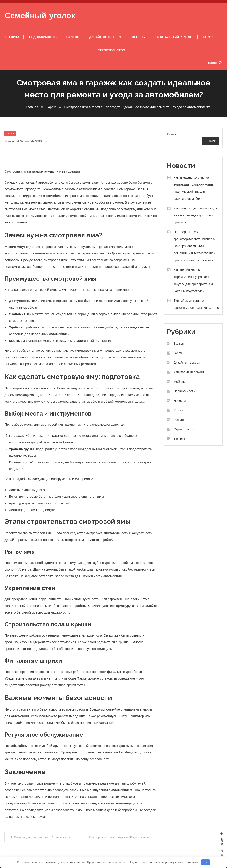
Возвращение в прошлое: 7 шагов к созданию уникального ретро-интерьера (46, 837)
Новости (180, 401)
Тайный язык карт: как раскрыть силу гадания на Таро (196, 304)
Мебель (138, 37)
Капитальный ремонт (174, 37)
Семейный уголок (40, 16)
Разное (179, 410)
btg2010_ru (39, 141)
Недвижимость (43, 37)
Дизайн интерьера (105, 37)
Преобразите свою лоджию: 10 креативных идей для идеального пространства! (123, 837)
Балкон (73, 37)
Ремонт (179, 420)
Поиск (215, 63)
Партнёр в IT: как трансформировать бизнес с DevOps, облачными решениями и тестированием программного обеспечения (195, 246)
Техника (12, 37)
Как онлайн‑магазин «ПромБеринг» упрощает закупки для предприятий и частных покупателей (193, 280)
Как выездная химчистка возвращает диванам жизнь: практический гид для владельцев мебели (194, 188)
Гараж (208, 37)
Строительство (111, 50)
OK (205, 862)
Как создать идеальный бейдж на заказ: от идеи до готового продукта (196, 215)
